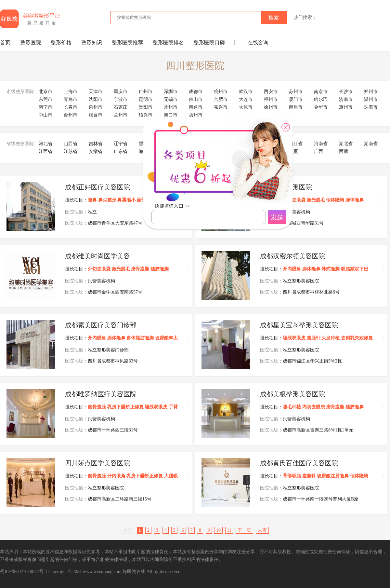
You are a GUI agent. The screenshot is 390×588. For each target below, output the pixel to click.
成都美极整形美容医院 (292, 394)
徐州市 (271, 107)
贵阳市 (146, 107)
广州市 (146, 92)
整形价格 (61, 42)
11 (229, 530)
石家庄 (121, 107)
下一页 (244, 530)
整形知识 (92, 42)
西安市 (271, 92)
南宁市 (45, 107)
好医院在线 (134, 572)
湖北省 (346, 144)
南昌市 (296, 107)
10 (218, 530)
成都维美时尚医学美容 (97, 256)
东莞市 (45, 99)
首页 (5, 42)
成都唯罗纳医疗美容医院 (101, 394)
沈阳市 (96, 99)
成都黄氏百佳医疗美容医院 (299, 463)
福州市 (271, 99)
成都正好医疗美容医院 (97, 187)
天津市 (96, 92)
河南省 (321, 144)
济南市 (346, 99)
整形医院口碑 (209, 42)
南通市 (196, 107)
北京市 (45, 92)
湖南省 (371, 144)
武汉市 (246, 92)
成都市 (196, 92)
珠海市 (371, 107)
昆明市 (146, 99)
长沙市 (346, 92)
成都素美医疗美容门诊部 (101, 325)
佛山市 (196, 99)
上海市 (71, 92)
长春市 (71, 107)
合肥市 (221, 99)
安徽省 (96, 151)
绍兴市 (146, 115)
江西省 (45, 151)
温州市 (371, 99)
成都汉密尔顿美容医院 (292, 256)
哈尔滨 (321, 99)
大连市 (246, 99)
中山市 (45, 115)
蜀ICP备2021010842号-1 (24, 572)
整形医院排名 (168, 42)
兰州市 (121, 115)
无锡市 (171, 99)
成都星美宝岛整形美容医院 (299, 325)
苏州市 (296, 92)
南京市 (321, 92)
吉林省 (96, 144)
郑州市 (371, 92)
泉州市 (96, 107)
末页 (262, 530)
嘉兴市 (221, 107)
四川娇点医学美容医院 (97, 463)
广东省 (121, 151)
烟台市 (96, 115)
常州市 (171, 107)
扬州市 (196, 115)
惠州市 (346, 107)
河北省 (45, 144)
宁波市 (121, 99)
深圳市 (171, 92)
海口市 (171, 115)
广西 (318, 151)
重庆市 (121, 92)
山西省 (71, 144)
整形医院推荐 (127, 42)
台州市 (71, 115)
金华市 (321, 107)
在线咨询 (258, 42)
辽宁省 (121, 144)
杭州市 (221, 92)
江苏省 (71, 151)
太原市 (246, 107)
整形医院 (31, 42)
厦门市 (296, 99)
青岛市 (71, 99)
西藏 (344, 151)
